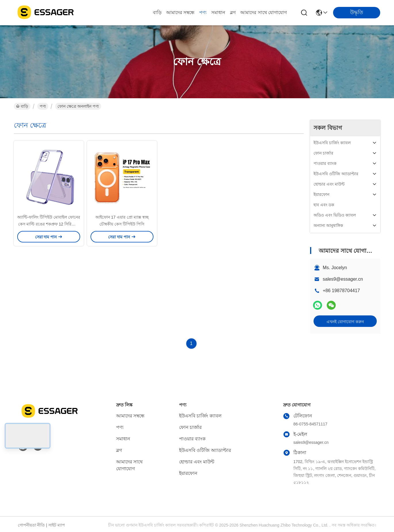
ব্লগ (233, 12)
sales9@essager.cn (343, 279)
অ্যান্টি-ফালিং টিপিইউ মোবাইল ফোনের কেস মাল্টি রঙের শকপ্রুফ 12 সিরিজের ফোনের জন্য (49, 224)
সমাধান (218, 12)
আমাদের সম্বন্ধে (180, 12)
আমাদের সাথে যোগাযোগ (264, 12)
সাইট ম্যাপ (57, 525)
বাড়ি (157, 12)
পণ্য (203, 12)
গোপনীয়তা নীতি (31, 525)
